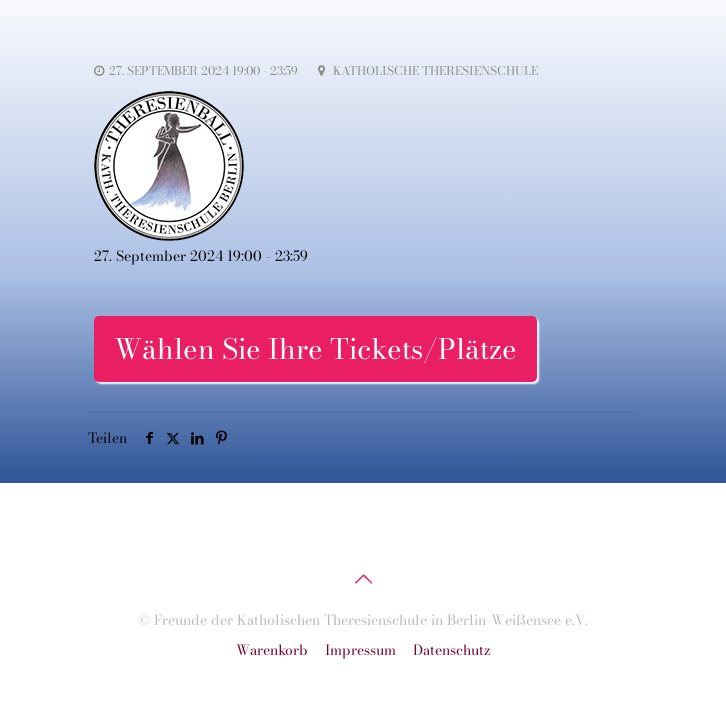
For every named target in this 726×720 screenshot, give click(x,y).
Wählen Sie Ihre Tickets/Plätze (315, 348)
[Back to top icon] (363, 579)
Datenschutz (452, 650)
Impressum (360, 650)
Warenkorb (272, 650)
